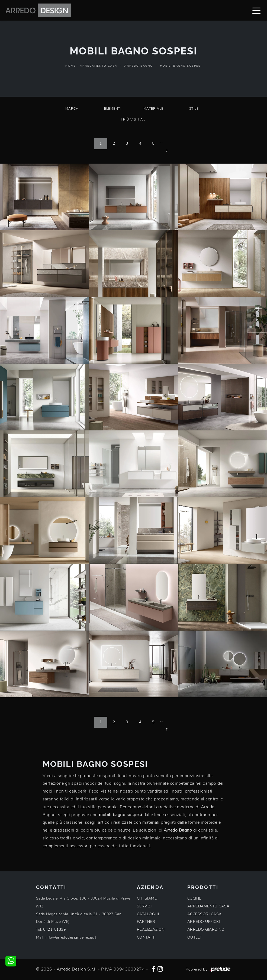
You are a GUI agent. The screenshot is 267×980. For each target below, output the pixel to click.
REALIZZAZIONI (151, 929)
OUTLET (195, 937)
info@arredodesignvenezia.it (71, 937)
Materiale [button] (153, 109)
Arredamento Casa (99, 66)
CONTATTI (146, 937)
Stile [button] (194, 109)
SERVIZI (144, 906)
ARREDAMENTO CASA (208, 906)
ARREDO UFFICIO (204, 922)
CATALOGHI (148, 914)
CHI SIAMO (147, 898)
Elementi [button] (113, 109)
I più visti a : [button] (133, 119)
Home (70, 66)
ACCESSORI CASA (205, 914)
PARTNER (146, 922)
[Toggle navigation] (256, 10)
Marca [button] (72, 109)
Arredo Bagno (139, 66)
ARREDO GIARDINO (206, 929)
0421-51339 (54, 929)
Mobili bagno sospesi (181, 66)
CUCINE (194, 898)
